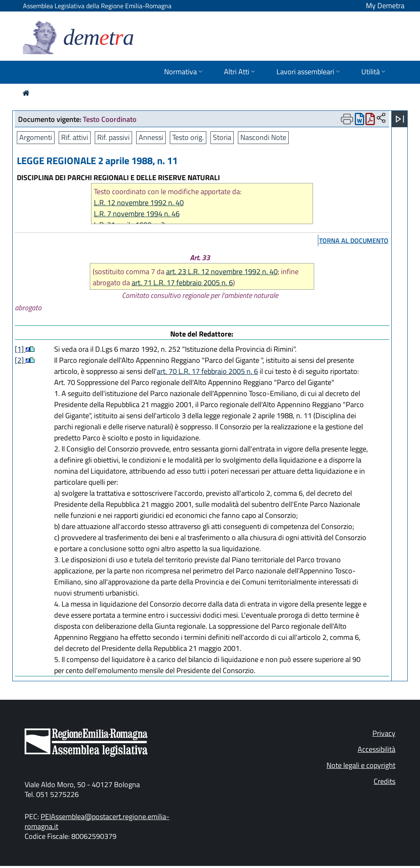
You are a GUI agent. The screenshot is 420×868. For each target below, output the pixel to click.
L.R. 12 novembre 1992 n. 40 (139, 203)
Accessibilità (377, 749)
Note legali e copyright (361, 765)
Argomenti (36, 137)
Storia (222, 137)
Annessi (151, 137)
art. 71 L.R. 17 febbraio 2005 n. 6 (182, 283)
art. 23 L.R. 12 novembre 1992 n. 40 (222, 271)
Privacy (384, 733)
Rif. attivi (75, 137)
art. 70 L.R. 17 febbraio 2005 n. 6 (207, 371)
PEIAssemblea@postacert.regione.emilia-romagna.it (97, 821)
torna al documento (354, 240)
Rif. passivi (113, 137)
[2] (20, 360)
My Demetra (385, 6)
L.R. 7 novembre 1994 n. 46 (137, 214)
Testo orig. (188, 137)
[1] (20, 349)
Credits (385, 781)
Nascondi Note (263, 137)
